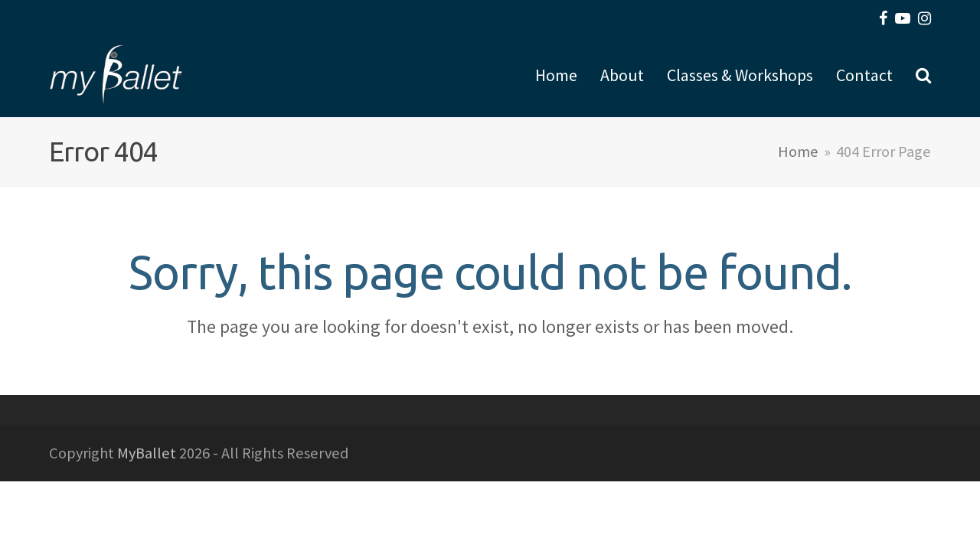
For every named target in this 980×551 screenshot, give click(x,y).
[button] (923, 75)
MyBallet (147, 453)
